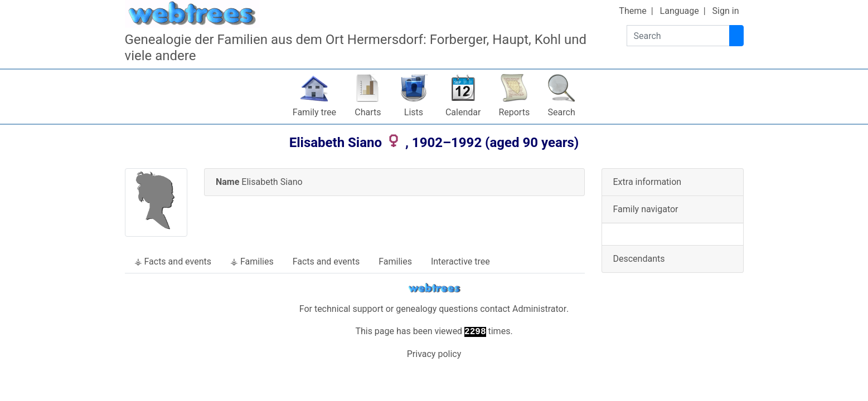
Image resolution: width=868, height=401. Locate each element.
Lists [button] (414, 112)
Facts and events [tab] (326, 261)
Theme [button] (632, 11)
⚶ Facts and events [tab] (173, 261)
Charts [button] (368, 112)
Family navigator (646, 209)
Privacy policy (434, 354)
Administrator (539, 309)
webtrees (434, 288)
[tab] (394, 182)
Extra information (648, 182)
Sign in (726, 11)
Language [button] (680, 11)
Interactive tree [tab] (460, 261)
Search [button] (562, 112)
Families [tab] (395, 261)
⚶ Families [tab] (252, 261)
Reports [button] (514, 112)
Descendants (639, 259)
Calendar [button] (463, 112)
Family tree (314, 112)
